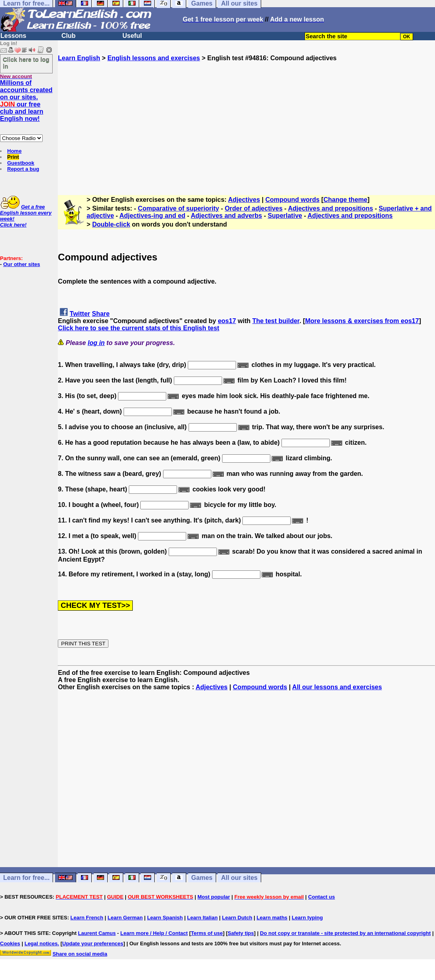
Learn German (125, 918)
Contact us (322, 897)
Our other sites (22, 264)
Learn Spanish (165, 918)
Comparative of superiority (179, 208)
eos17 (227, 321)
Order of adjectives (254, 208)
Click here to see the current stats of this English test (139, 328)
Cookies (10, 944)
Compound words (292, 200)
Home (14, 151)
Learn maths (272, 918)
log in (96, 343)
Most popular (214, 897)
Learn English (79, 58)
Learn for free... (26, 878)
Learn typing (307, 918)
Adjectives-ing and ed (152, 216)
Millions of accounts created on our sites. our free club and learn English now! (26, 101)
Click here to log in (26, 63)
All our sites (239, 878)
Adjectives (244, 200)
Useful (132, 36)
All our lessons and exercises (337, 687)
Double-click (111, 224)
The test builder (276, 321)
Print (13, 157)
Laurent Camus (97, 933)
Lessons (13, 36)
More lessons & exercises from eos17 (362, 321)
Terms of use (207, 933)
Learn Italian (202, 918)
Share (101, 314)
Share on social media (80, 954)
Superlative (285, 216)
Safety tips (241, 933)
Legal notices (41, 944)
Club (69, 36)
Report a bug (23, 169)
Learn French (87, 918)
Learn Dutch (237, 918)
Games (202, 878)
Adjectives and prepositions (330, 208)
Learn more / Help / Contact (154, 933)
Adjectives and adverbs (226, 216)
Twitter (80, 314)
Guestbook (21, 163)
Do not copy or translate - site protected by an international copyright (345, 933)
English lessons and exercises (154, 58)
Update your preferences (93, 944)
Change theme (345, 200)
